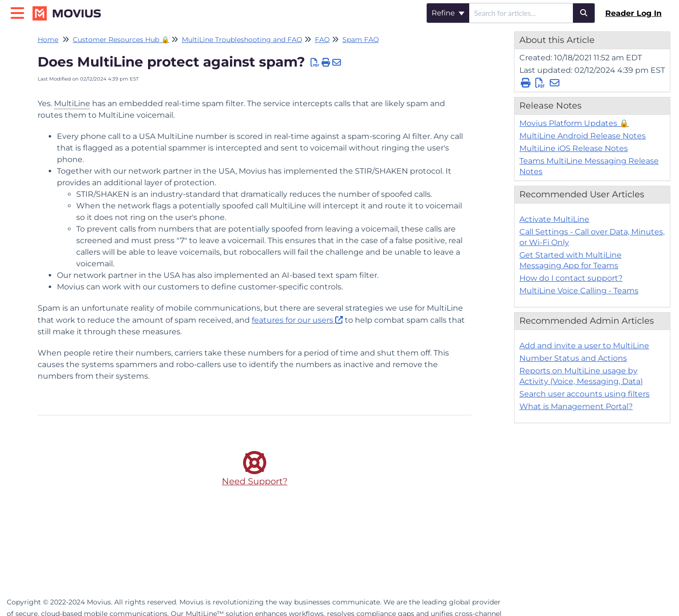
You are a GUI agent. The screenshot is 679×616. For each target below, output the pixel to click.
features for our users (292, 320)
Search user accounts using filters (584, 394)
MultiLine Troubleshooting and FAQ (242, 40)
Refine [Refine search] (448, 13)
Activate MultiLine (554, 219)
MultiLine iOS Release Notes (574, 148)
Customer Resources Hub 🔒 (121, 40)
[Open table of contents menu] (19, 12)
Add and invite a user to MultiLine (584, 346)
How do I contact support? (571, 278)
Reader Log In (633, 13)
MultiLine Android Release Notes (583, 136)
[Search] (584, 13)
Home (48, 40)
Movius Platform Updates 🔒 (574, 123)
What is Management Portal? (576, 406)
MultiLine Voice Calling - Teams (579, 291)
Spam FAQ (361, 40)
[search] (521, 13)
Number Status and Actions (573, 358)
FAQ (322, 40)
